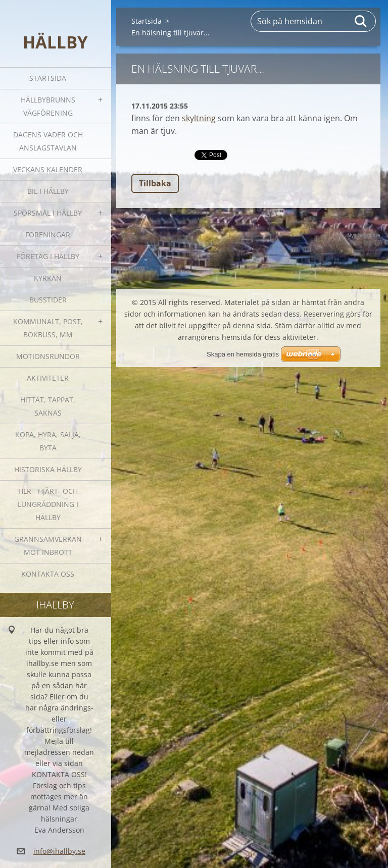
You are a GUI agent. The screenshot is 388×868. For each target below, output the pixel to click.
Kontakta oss (48, 574)
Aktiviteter (48, 378)
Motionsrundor (48, 356)
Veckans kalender (48, 169)
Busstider (48, 300)
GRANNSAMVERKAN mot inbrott (48, 546)
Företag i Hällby (48, 256)
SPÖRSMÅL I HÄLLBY (48, 213)
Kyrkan (48, 278)
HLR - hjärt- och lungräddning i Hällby (48, 504)
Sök (361, 21)
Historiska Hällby (48, 469)
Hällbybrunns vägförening (48, 106)
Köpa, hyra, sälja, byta (48, 441)
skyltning (200, 118)
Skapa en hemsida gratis (243, 354)
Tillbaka (155, 183)
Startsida (48, 78)
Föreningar (48, 235)
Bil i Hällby (48, 191)
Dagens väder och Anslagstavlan (48, 141)
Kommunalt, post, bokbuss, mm (48, 328)
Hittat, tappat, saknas (48, 406)
